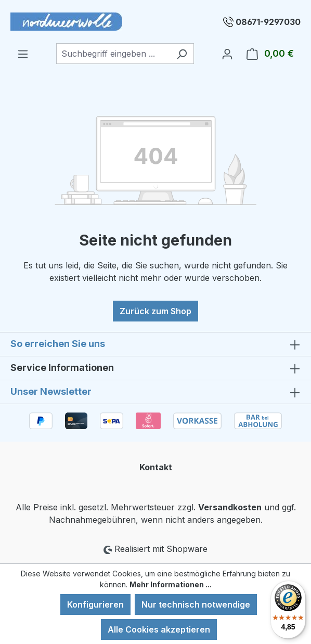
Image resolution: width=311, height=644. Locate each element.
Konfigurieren (95, 604)
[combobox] (113, 54)
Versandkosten (230, 507)
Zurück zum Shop (155, 311)
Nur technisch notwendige (196, 604)
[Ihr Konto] (227, 54)
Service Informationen (62, 368)
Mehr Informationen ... (171, 584)
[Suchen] (182, 54)
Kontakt (156, 467)
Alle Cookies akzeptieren (159, 629)
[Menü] (23, 54)
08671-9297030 (268, 22)
